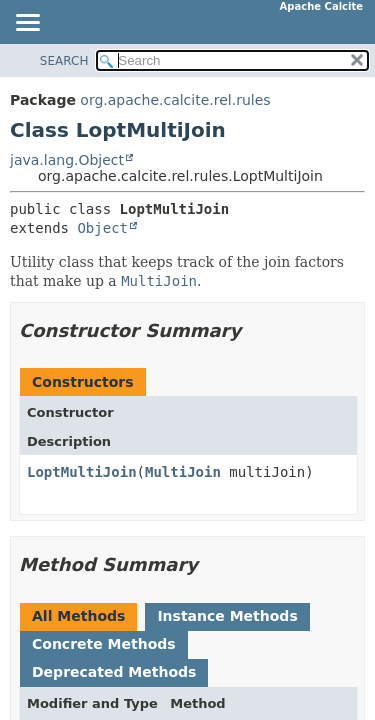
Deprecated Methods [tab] (114, 672)
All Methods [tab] (78, 616)
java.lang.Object (67, 160)
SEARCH (64, 61)
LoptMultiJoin (82, 472)
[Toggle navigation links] (27, 24)
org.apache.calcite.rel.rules (175, 100)
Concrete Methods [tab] (104, 644)
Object (102, 228)
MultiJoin (183, 472)
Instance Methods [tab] (227, 616)
